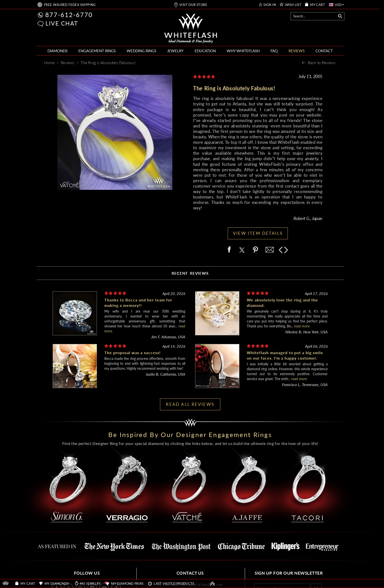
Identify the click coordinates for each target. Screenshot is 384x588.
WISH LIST (293, 5)
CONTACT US (190, 573)
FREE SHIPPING (70, 5)
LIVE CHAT (62, 23)
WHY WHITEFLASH (243, 51)
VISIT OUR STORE (193, 5)
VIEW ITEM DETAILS (258, 233)
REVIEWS (297, 51)
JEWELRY (175, 51)
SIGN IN (270, 5)
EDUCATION (205, 51)
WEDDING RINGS (141, 51)
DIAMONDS (57, 51)
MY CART (317, 5)
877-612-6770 (69, 15)
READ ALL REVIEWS (190, 404)
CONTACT (324, 51)
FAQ (274, 51)
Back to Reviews (322, 62)
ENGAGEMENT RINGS (97, 51)
